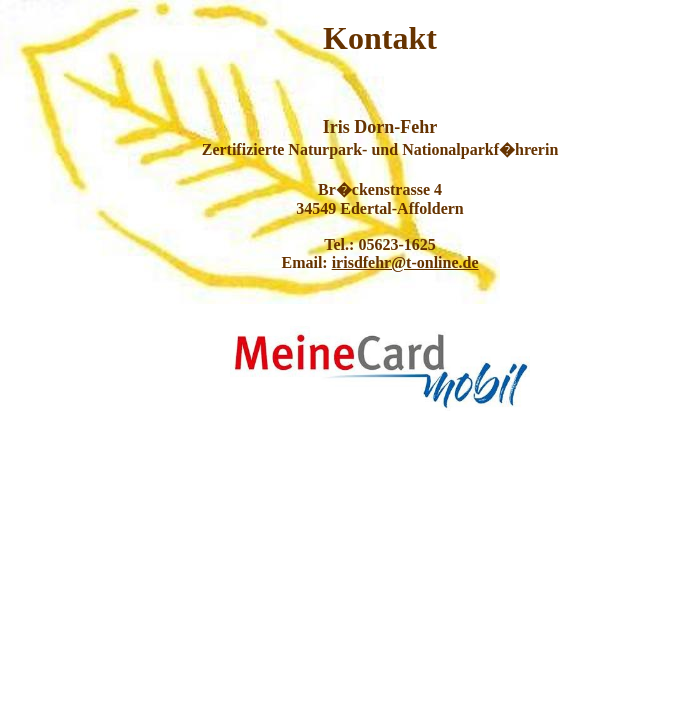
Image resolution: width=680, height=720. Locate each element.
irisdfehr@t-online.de (405, 262)
